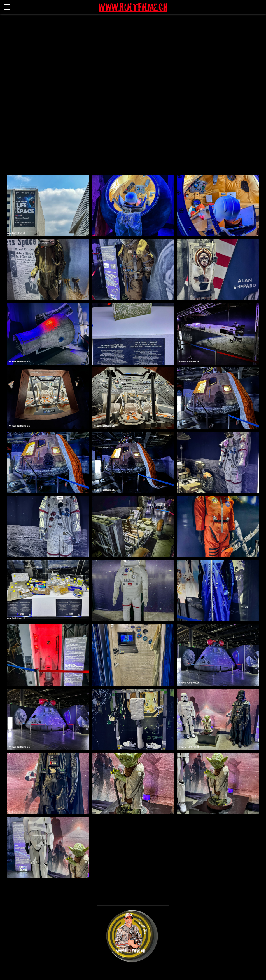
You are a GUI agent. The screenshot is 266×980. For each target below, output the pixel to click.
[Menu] (7, 7)
